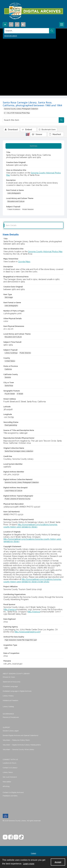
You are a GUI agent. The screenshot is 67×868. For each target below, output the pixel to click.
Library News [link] (8, 772)
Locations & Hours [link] (9, 763)
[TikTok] (21, 837)
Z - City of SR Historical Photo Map (17, 113)
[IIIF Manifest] (56, 134)
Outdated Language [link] (10, 686)
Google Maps (24, 262)
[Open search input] (5, 25)
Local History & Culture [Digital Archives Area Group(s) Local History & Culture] (13, 491)
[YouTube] (5, 837)
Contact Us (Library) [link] (10, 768)
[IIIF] (28, 134)
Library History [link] (8, 696)
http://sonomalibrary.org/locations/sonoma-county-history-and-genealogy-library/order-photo (32, 580)
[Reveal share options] (11, 25)
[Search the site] (27, 31)
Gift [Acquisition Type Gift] (6, 648)
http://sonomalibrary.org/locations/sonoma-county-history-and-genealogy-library (31, 526)
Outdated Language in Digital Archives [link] (17, 691)
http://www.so (10, 609)
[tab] (33, 146)
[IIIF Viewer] (39, 134)
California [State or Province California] (8, 369)
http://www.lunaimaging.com (27, 632)
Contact (33, 853)
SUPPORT (6, 727)
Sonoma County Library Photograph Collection (21, 109)
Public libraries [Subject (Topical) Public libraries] (28, 210)
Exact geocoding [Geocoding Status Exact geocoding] (11, 425)
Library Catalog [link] (8, 707)
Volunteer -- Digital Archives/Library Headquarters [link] (22, 745)
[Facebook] (11, 837)
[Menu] (62, 25)
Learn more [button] (29, 864)
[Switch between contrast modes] (23, 25)
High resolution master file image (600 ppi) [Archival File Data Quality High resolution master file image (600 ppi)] (21, 640)
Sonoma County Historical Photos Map (45, 252)
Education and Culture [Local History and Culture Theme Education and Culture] (16, 201)
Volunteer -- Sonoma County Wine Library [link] (18, 749)
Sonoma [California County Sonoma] (8, 377)
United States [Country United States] (10, 361)
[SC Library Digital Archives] (33, 11)
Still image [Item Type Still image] (9, 297)
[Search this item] (31, 120)
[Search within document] (61, 120)
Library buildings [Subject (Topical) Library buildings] (14, 210)
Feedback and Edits (10, 796)
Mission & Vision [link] (9, 677)
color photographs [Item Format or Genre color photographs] (14, 193)
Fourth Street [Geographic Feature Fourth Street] (10, 394)
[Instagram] (16, 837)
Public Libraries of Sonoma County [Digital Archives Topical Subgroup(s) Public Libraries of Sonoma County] (18, 499)
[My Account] (17, 25)
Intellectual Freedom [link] (11, 700)
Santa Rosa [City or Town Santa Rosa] (9, 386)
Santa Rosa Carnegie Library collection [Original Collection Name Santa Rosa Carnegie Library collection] (19, 451)
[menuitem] (33, 677)
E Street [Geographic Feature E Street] (20, 394)
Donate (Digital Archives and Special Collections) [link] (20, 735)
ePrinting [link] (6, 786)
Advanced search (11, 36)
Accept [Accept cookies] (58, 862)
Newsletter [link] (7, 782)
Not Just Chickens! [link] (10, 777)
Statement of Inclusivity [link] (12, 682)
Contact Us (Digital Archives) (13, 792)
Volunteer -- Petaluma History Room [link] (16, 740)
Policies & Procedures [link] (11, 717)
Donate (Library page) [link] (11, 731)
